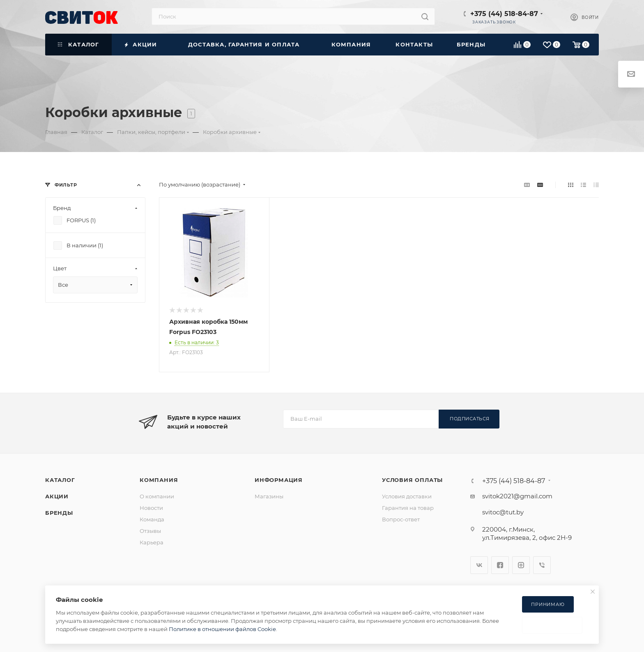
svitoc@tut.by (503, 512)
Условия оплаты (412, 480)
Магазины (269, 496)
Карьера (152, 542)
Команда (152, 519)
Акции (57, 496)
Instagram (521, 565)
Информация (279, 480)
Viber (542, 565)
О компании (157, 496)
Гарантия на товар (408, 508)
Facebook (500, 565)
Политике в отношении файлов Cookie (222, 629)
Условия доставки (407, 496)
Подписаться (470, 419)
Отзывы (150, 531)
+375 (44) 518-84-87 (504, 14)
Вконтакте (479, 565)
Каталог (60, 480)
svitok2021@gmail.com (517, 496)
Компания (159, 480)
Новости (151, 508)
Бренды (59, 513)
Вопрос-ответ (401, 519)
